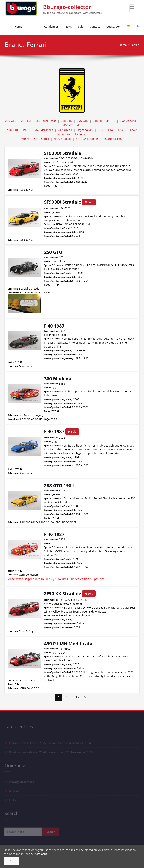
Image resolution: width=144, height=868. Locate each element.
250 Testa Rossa (46, 121)
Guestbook (113, 26)
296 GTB (82, 121)
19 (77, 697)
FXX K (122, 130)
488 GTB (12, 130)
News (68, 26)
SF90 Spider (42, 139)
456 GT (68, 125)
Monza (25, 139)
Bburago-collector (67, 7)
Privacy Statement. (36, 854)
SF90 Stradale (63, 139)
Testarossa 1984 (113, 139)
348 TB (97, 121)
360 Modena (128, 121)
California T (65, 130)
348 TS (111, 121)
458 (80, 125)
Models (34, 26)
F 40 (101, 130)
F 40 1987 (54, 326)
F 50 (111, 130)
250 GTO (11, 121)
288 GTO (67, 121)
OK (11, 861)
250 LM (26, 121)
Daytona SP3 (85, 130)
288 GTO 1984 (59, 485)
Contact (95, 26)
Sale (81, 26)
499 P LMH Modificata (68, 644)
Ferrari (135, 45)
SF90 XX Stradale (87, 139)
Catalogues (52, 26)
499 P (26, 130)
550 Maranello (44, 130)
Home (18, 26)
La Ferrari (81, 134)
